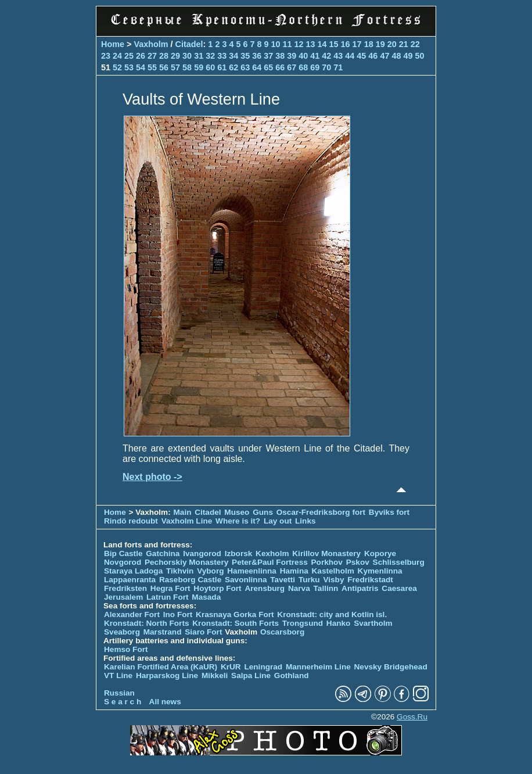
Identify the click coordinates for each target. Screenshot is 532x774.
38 (280, 56)
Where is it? (238, 521)
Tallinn (326, 588)
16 (346, 44)
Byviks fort (389, 512)
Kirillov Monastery (326, 553)
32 (210, 56)
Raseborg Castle (190, 580)
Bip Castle (123, 553)
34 (233, 56)
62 (233, 67)
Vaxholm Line (187, 521)
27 (152, 56)
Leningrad (263, 667)
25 (129, 56)
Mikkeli (215, 676)
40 (303, 56)
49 (408, 56)
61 (222, 67)
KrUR (231, 667)
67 (292, 67)
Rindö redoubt (131, 521)
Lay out (278, 521)
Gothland (292, 676)
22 (415, 44)
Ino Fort (178, 614)
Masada (206, 597)
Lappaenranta (130, 580)
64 (257, 67)
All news (165, 702)
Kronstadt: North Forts (148, 623)
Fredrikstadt (370, 580)
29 (175, 56)
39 (292, 56)
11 (287, 44)
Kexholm (272, 553)
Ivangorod (202, 553)
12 (299, 44)
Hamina (294, 571)
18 (369, 44)
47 (384, 56)
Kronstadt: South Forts (236, 623)
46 (373, 56)
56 (164, 67)
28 (164, 56)
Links (305, 521)
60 (210, 67)
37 (268, 56)
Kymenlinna (380, 571)
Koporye (380, 553)
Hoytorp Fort (217, 588)
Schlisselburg (399, 562)
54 (141, 67)
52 (117, 67)
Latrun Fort (168, 597)
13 (311, 44)
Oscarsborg (282, 632)
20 (392, 44)
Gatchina (163, 553)
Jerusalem (123, 597)
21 (404, 44)
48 (396, 56)
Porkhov (327, 562)
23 (106, 56)
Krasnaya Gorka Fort (235, 614)
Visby (333, 580)
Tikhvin (180, 571)
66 (280, 67)
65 (268, 67)
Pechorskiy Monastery (186, 562)
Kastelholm (333, 571)
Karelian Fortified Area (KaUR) (161, 667)
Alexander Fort (132, 614)
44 (350, 56)
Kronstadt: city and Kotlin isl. (332, 614)
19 (380, 44)
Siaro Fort (203, 632)
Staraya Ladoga (133, 571)
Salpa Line (251, 676)
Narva (299, 588)
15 (334, 44)
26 (141, 56)
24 (117, 56)
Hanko (339, 623)
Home (113, 44)
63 (245, 67)
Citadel (189, 44)
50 (419, 56)
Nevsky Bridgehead (391, 667)
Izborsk (239, 553)
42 (326, 56)
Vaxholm (151, 44)
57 (175, 67)
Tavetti (283, 580)
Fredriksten (125, 588)
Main (183, 512)
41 (315, 56)
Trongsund (303, 623)
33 (222, 56)
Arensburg (265, 588)
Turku (309, 580)
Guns (263, 512)
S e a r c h (123, 702)
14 (322, 44)
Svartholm (373, 623)
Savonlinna (246, 580)
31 (199, 56)
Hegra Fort (170, 588)
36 (257, 56)
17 (357, 44)
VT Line (118, 676)
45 (361, 56)
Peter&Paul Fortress (270, 562)
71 (338, 67)
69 (315, 67)
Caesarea (399, 588)
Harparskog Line (167, 676)
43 (338, 56)
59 (199, 67)
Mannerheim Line (318, 667)
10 (276, 44)
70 (326, 67)
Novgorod (123, 562)
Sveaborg (122, 632)
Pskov (358, 562)
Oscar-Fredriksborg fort (321, 512)
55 (152, 67)
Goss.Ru (412, 717)
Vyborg (210, 571)
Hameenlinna (252, 571)
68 (303, 67)
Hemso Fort (126, 649)
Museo (237, 512)
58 (187, 67)
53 (129, 67)
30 (187, 56)
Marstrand (163, 632)
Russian (119, 693)
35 (245, 56)
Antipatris (360, 588)
